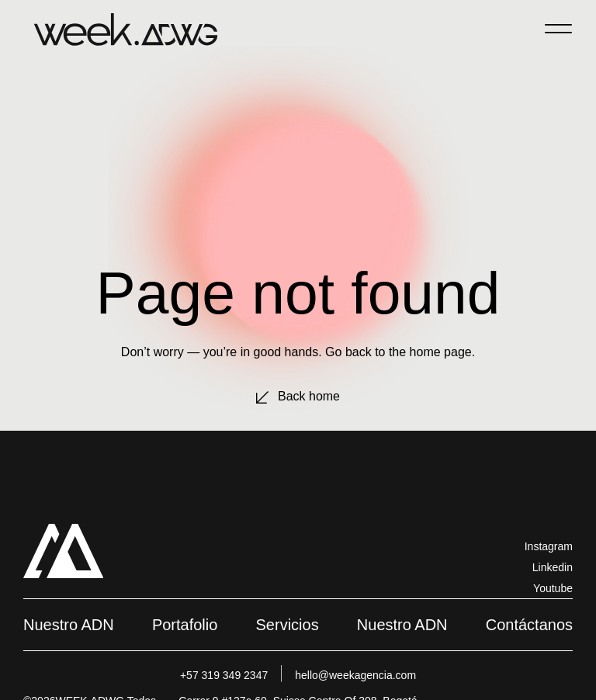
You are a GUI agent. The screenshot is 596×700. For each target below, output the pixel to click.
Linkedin (553, 567)
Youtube (553, 588)
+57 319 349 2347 (224, 675)
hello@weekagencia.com (355, 675)
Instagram (549, 546)
